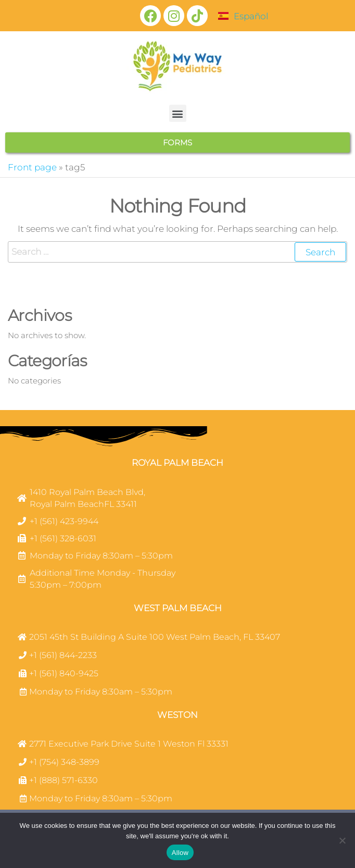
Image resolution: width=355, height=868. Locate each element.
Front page (32, 167)
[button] (178, 113)
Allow (180, 853)
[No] (342, 840)
